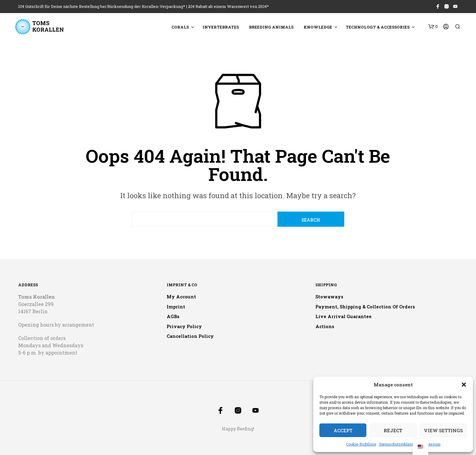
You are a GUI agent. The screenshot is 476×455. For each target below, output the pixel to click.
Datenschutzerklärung (398, 444)
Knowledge (318, 27)
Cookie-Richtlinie (361, 444)
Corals (180, 27)
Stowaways (329, 297)
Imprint (176, 307)
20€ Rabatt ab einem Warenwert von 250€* (228, 6)
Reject (393, 430)
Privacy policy (184, 326)
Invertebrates (221, 27)
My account (181, 297)
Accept (343, 430)
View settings (443, 430)
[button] (464, 385)
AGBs (173, 316)
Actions (325, 326)
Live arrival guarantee (343, 316)
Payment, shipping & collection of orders (365, 307)
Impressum (430, 444)
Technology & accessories (378, 27)
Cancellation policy (190, 336)
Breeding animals (271, 27)
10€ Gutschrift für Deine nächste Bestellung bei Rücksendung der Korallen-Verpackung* (102, 6)
